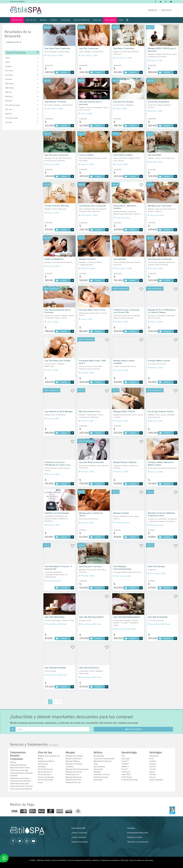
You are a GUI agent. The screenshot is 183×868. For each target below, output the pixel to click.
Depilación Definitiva (18, 765)
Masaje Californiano (74, 759)
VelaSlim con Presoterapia (57, 513)
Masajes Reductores (74, 777)
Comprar (64, 72)
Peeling (13, 762)
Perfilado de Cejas (101, 777)
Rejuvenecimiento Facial (20, 768)
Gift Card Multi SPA (82, 20)
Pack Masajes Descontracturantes (122, 568)
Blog (121, 20)
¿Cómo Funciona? (79, 833)
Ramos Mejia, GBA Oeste (56, 624)
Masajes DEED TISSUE (124, 411)
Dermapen (126, 759)
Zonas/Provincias (22, 53)
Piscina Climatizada (46, 777)
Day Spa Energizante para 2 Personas (58, 311)
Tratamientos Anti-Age (19, 770)
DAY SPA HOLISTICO (89, 668)
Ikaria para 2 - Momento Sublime (125, 207)
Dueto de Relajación (54, 259)
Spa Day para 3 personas (160, 259)
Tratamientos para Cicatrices (21, 786)
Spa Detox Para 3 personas (57, 48)
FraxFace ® (126, 772)
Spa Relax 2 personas (124, 48)
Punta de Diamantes (130, 780)
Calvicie (153, 767)
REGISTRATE (166, 10)
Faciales (54, 20)
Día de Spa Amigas (46, 780)
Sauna (40, 782)
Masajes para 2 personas (160, 206)
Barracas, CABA (52, 266)
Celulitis (153, 769)
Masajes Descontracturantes (77, 769)
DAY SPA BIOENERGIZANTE (127, 617)
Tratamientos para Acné (20, 784)
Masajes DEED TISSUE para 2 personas (162, 50)
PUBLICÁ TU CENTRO (18, 2)
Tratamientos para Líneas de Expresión (21, 774)
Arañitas (153, 761)
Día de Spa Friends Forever (161, 411)
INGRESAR (152, 10)
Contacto (131, 828)
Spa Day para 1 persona (90, 566)
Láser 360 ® (126, 774)
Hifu (123, 756)
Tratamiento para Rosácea (20, 781)
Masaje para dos (72, 774)
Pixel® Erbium (127, 777)
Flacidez (153, 774)
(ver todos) (54, 745)
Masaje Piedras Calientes (125, 462)
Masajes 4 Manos (73, 761)
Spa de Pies (98, 769)
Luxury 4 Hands (86, 155)
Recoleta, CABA (52, 164)
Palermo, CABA (155, 60)
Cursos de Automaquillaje (104, 759)
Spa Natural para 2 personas (93, 206)
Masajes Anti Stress (74, 772)
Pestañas (97, 772)
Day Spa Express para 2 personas (90, 103)
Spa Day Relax (155, 155)
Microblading (99, 756)
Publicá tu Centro (135, 837)
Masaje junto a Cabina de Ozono (91, 514)
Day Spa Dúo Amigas (123, 102)
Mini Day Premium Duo (90, 411)
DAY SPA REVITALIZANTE (91, 617)
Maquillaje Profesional (103, 761)
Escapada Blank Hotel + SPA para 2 (92, 362)
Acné (151, 759)
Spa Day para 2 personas (57, 155)
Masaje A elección (87, 259)
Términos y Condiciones (138, 842)
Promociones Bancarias (138, 833)
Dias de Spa (31, 20)
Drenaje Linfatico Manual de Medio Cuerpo (161, 464)
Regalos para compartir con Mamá (49, 757)
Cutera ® (125, 761)
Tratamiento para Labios (20, 778)
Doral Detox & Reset (123, 155)
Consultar (64, 588)
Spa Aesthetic (120, 259)
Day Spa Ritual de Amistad (91, 462)
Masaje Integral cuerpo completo (124, 362)
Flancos (152, 777)
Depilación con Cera (102, 774)
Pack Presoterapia (156, 566)
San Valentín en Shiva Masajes (59, 411)
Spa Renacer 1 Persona (55, 102)
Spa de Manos (99, 767)
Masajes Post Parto (73, 780)
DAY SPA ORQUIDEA (55, 617)
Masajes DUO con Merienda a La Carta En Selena (162, 311)
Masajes (43, 20)
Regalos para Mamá (46, 761)
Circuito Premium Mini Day (57, 206)
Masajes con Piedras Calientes (74, 765)
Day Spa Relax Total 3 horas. (92, 310)
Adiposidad (154, 756)
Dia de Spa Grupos (45, 769)
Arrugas (153, 764)
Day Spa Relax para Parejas (58, 361)
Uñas (96, 764)
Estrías (152, 772)
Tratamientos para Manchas (21, 789)
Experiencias (17, 20)
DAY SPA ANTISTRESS (55, 668)
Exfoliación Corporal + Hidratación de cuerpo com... (58, 464)
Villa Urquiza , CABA (54, 55)
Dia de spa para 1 (45, 774)
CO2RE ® (125, 764)
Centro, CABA (86, 114)
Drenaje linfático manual (159, 361)
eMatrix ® (125, 767)
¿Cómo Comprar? (79, 837)
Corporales (66, 20)
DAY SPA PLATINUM (158, 617)
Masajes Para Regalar (74, 756)
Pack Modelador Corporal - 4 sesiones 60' (58, 568)
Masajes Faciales (121, 513)
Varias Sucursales (121, 218)
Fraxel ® (125, 769)
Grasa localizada (156, 780)
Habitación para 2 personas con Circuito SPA (126, 311)
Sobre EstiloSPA (78, 828)
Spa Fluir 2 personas (89, 48)
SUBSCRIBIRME (133, 729)
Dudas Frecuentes (80, 842)
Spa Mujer (42, 767)
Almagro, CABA (121, 322)
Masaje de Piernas (73, 782)
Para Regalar (110, 20)
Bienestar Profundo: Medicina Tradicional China (161, 514)
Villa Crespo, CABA (122, 576)
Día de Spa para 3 (45, 772)
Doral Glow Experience (159, 102)
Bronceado (98, 780)
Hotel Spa (97, 20)
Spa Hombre (43, 764)
